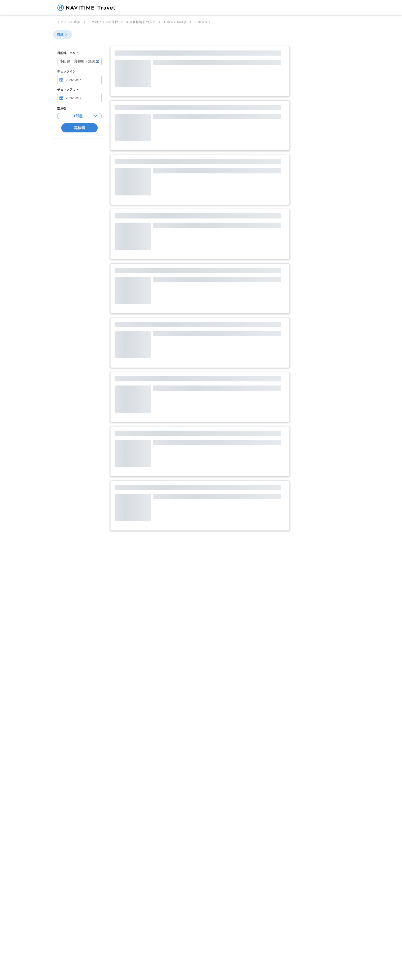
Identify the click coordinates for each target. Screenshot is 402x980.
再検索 (79, 128)
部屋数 (62, 109)
